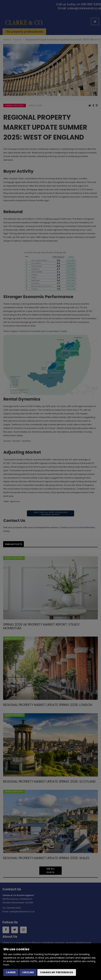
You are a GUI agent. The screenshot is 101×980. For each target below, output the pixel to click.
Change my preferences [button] (57, 972)
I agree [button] (11, 972)
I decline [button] (28, 972)
